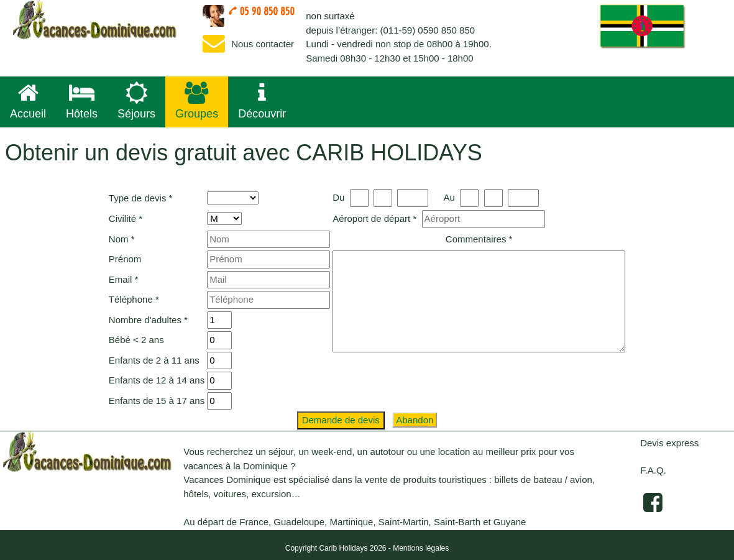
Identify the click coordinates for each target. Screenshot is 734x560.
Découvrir (262, 101)
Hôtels (82, 101)
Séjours (136, 101)
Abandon (415, 420)
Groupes (197, 101)
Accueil (28, 101)
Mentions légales (421, 548)
